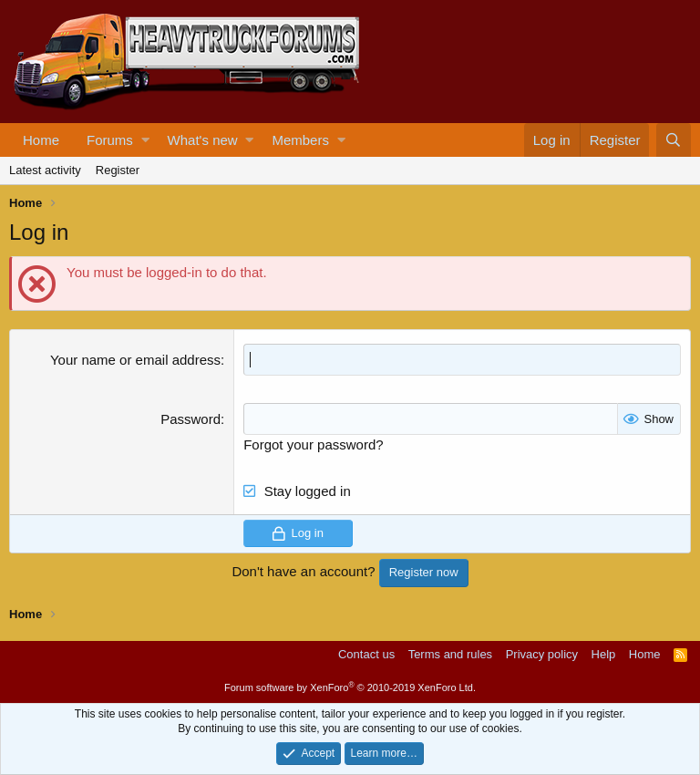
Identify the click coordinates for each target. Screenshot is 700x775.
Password (190, 419)
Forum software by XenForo (350, 687)
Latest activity (45, 170)
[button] (145, 140)
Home (41, 140)
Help (604, 654)
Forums (110, 140)
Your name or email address (135, 360)
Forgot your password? (313, 444)
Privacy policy (542, 654)
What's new (203, 140)
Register (118, 170)
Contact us (366, 654)
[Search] (674, 140)
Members (300, 140)
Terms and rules (450, 654)
